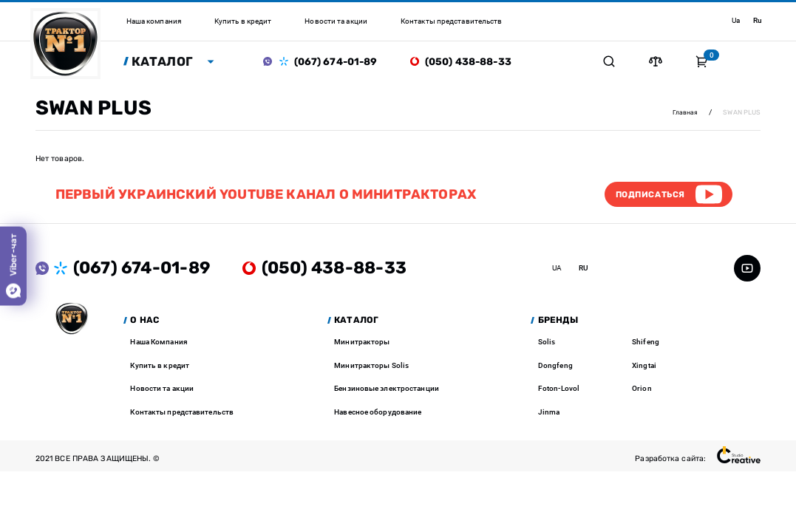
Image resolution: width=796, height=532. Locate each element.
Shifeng (646, 345)
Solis (547, 345)
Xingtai (644, 368)
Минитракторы (362, 345)
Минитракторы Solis (371, 368)
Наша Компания (159, 345)
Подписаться (647, 196)
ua (735, 20)
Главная (685, 113)
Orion (642, 391)
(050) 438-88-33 (471, 62)
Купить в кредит (160, 368)
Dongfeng (555, 368)
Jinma (549, 414)
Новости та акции (162, 391)
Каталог (165, 62)
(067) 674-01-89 (339, 62)
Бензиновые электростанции (387, 391)
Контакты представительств (182, 414)
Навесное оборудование (378, 414)
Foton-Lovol (559, 391)
